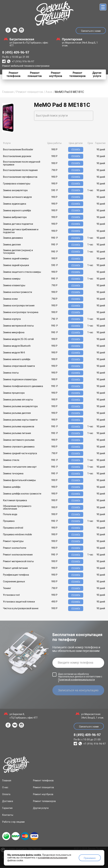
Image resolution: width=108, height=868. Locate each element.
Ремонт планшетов (30, 92)
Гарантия (7, 808)
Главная (8, 92)
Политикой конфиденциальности (76, 680)
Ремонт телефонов (43, 781)
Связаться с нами (91, 31)
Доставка (8, 801)
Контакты (8, 815)
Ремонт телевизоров (44, 801)
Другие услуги (41, 808)
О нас (5, 788)
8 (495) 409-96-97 (16, 52)
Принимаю (90, 858)
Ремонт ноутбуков (43, 795)
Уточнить (76, 149)
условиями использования (52, 858)
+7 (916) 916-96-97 (23, 61)
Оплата (6, 795)
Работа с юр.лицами (13, 822)
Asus (49, 92)
